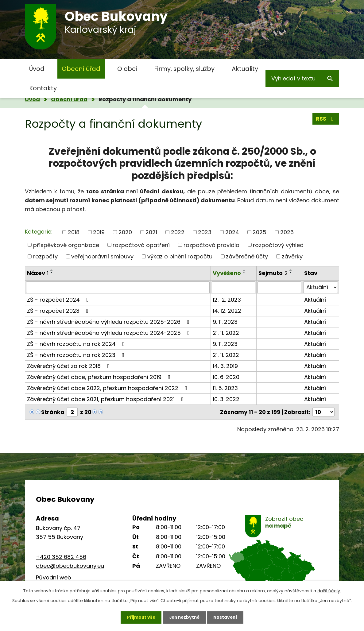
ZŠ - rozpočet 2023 (59, 311)
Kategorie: (39, 232)
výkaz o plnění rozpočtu (180, 256)
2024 (232, 232)
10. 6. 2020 (226, 377)
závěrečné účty (247, 256)
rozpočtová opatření (141, 245)
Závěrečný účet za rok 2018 (70, 366)
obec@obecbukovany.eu (70, 566)
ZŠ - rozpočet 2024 (59, 300)
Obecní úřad (81, 69)
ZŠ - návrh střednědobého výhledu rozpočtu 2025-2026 (109, 322)
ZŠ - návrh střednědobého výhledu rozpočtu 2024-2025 (110, 333)
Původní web (54, 577)
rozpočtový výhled (278, 245)
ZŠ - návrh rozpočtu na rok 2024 (77, 344)
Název (38, 273)
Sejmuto (273, 273)
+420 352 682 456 (61, 557)
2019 (99, 232)
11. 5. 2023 (225, 388)
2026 (287, 232)
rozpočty (45, 256)
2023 (205, 232)
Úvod (37, 69)
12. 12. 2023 (227, 300)
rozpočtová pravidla (211, 245)
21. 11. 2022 (226, 333)
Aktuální (315, 300)
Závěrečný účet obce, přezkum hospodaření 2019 (100, 377)
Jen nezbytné (184, 617)
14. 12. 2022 (227, 311)
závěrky (292, 256)
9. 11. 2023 (225, 322)
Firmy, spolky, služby (184, 69)
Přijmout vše (139, 617)
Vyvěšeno (227, 273)
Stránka (53, 412)
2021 (151, 232)
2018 (74, 232)
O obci (127, 69)
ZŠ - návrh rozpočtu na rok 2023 (77, 355)
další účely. (329, 590)
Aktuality (245, 69)
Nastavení (227, 617)
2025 (259, 232)
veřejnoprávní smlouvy (102, 256)
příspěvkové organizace (66, 245)
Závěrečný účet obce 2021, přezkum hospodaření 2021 (106, 399)
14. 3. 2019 (225, 366)
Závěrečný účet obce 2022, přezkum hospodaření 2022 (108, 388)
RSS (326, 119)
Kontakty (43, 88)
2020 (125, 232)
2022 (178, 232)
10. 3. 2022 (226, 399)
